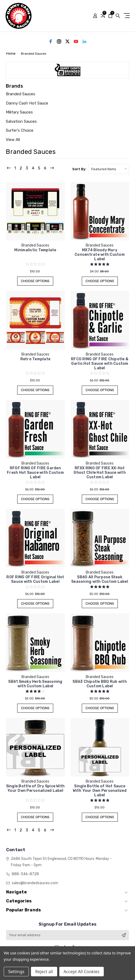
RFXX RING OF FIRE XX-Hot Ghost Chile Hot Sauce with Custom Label (100, 473)
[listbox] (109, 169)
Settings (16, 972)
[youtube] (76, 41)
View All (13, 140)
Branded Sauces (21, 94)
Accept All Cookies (82, 972)
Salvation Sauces (21, 121)
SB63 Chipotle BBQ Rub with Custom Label (100, 684)
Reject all (44, 972)
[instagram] (59, 41)
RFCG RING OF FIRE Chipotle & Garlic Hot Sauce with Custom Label (100, 364)
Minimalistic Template (35, 250)
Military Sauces (19, 112)
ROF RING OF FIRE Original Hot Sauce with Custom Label (35, 579)
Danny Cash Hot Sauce (27, 103)
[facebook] (51, 41)
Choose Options (35, 281)
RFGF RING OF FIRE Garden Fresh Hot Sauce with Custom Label (35, 473)
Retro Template (35, 359)
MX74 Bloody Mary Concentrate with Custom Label (100, 255)
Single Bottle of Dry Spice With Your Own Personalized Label (35, 788)
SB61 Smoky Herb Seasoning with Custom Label (35, 684)
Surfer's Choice (20, 130)
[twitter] (67, 41)
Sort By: (79, 169)
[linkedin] (84, 41)
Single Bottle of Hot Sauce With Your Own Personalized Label (100, 791)
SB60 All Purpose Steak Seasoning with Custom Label (100, 579)
